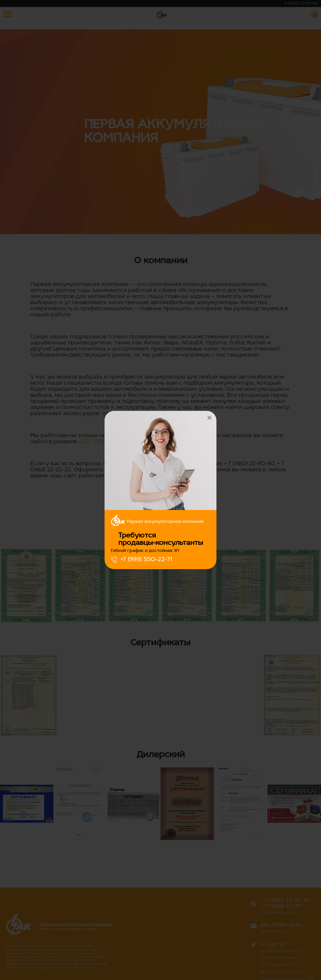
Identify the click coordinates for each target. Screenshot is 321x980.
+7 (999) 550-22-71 (146, 560)
